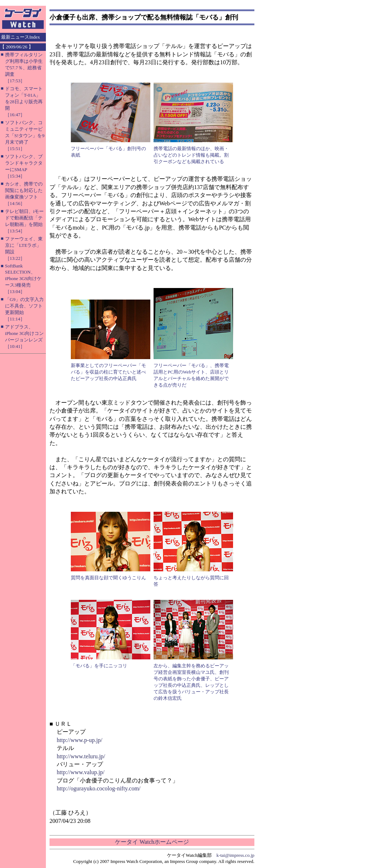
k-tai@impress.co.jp (235, 855)
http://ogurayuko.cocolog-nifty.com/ (99, 788)
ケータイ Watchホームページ (152, 842)
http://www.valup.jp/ (81, 772)
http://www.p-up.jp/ (79, 740)
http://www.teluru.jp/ (81, 756)
